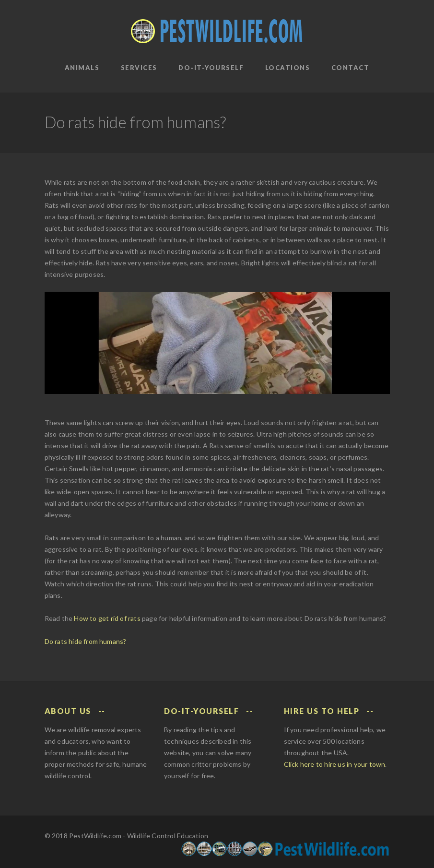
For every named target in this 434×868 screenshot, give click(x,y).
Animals (82, 68)
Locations (288, 68)
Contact (351, 68)
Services (139, 68)
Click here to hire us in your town (335, 764)
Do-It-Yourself (211, 68)
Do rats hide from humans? (86, 641)
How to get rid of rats (107, 618)
